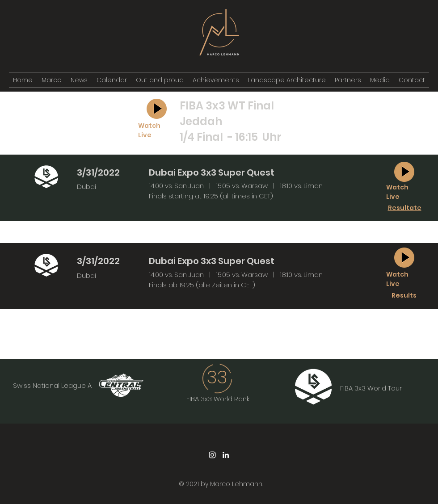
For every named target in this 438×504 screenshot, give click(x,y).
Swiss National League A (52, 385)
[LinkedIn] (226, 455)
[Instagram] (212, 455)
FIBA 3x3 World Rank (218, 399)
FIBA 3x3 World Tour (371, 388)
